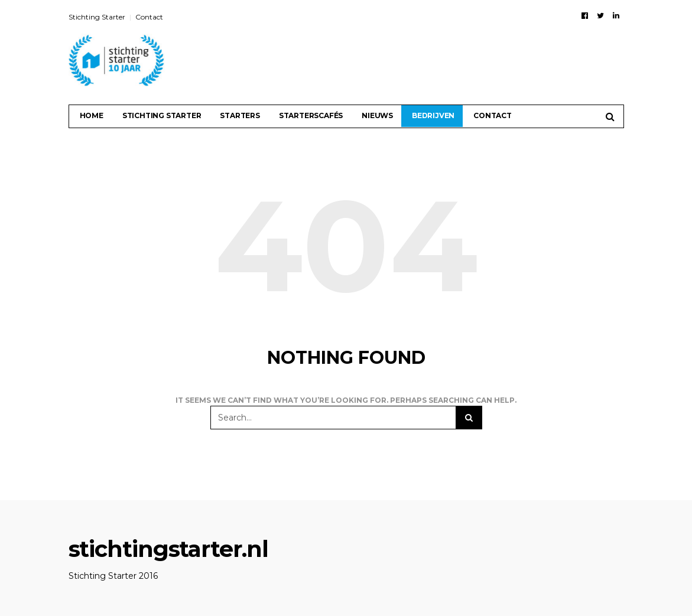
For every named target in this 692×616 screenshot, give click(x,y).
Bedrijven (433, 115)
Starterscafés (311, 115)
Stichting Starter (97, 17)
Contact (149, 17)
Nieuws (377, 115)
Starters (240, 115)
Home (92, 115)
